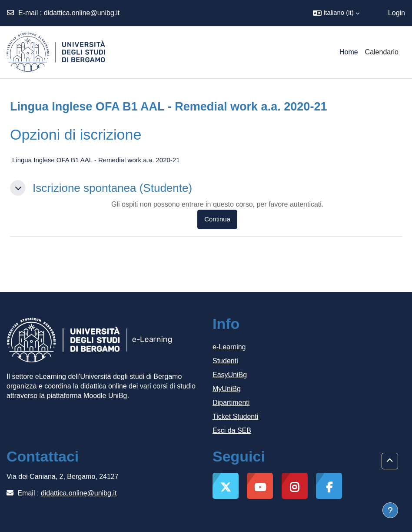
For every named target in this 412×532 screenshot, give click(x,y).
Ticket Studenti (235, 417)
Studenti (225, 361)
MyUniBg (227, 389)
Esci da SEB (232, 430)
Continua (217, 219)
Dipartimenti (231, 403)
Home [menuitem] (349, 52)
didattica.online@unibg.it (82, 13)
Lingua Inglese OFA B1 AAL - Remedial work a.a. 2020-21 (96, 160)
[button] (336, 13)
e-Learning (229, 347)
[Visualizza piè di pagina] (390, 510)
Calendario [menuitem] (382, 52)
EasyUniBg (230, 375)
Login (397, 13)
